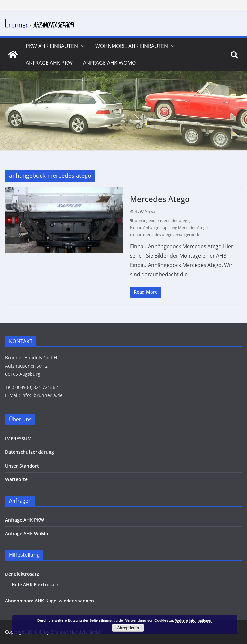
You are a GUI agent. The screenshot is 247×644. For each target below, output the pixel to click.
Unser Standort (22, 466)
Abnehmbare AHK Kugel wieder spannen (50, 601)
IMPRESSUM (18, 438)
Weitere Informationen (194, 620)
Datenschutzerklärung (30, 452)
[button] (81, 46)
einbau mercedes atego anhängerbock (165, 235)
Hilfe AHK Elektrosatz (35, 585)
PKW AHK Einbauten (52, 46)
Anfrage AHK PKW (49, 63)
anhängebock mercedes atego (162, 220)
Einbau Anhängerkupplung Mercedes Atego (169, 227)
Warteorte (16, 479)
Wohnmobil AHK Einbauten (132, 46)
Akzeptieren (128, 628)
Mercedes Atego (160, 199)
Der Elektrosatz (22, 574)
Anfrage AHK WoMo (109, 63)
